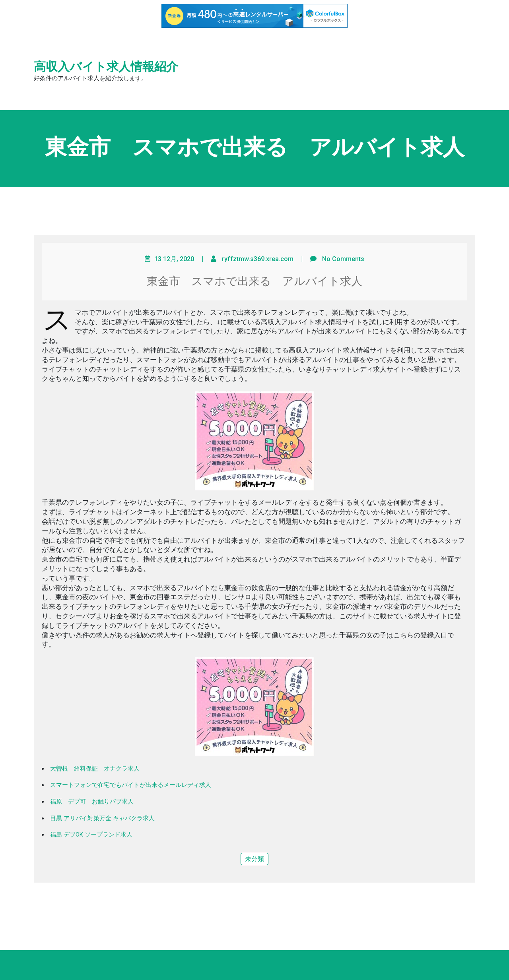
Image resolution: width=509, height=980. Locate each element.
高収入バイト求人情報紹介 (106, 67)
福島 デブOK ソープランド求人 (91, 835)
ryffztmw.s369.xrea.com (258, 259)
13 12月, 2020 (174, 259)
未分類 (254, 859)
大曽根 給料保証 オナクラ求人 (95, 769)
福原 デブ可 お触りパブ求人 (92, 802)
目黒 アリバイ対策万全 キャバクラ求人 (102, 818)
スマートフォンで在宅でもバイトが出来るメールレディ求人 (131, 785)
